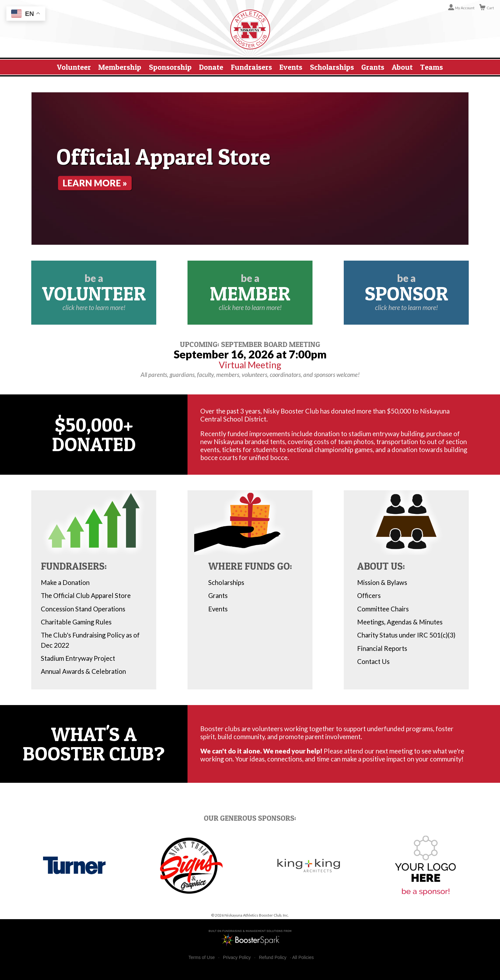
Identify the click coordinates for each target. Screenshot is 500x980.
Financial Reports (382, 648)
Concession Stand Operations (83, 609)
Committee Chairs (383, 609)
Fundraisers (251, 67)
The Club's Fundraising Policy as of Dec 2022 (90, 640)
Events (291, 67)
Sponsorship (170, 67)
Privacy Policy (237, 958)
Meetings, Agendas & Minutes (400, 622)
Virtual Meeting (250, 365)
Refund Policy (273, 958)
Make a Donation (65, 582)
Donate (211, 67)
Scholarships (332, 67)
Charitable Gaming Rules (76, 622)
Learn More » (99, 183)
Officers (369, 595)
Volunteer (74, 67)
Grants (373, 67)
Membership (120, 67)
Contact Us (373, 661)
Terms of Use (202, 958)
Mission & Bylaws (382, 582)
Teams (431, 67)
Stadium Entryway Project (78, 658)
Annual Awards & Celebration (83, 671)
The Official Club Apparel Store (86, 595)
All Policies (303, 957)
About (402, 67)
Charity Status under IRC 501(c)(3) (406, 635)
